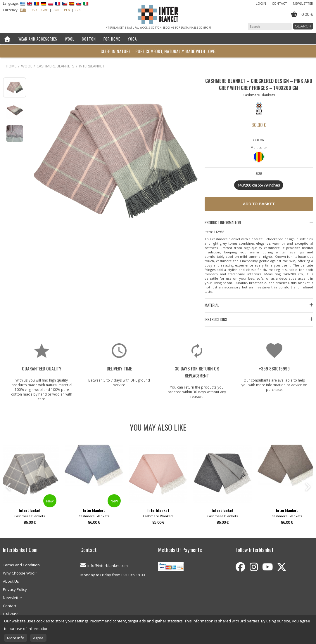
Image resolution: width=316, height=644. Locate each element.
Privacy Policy (15, 589)
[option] (158, 487)
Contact (279, 3)
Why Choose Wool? (20, 573)
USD (34, 10)
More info (16, 638)
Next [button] (307, 487)
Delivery (10, 614)
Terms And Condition (21, 565)
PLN (67, 10)
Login (261, 3)
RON (56, 10)
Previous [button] (9, 487)
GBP (45, 10)
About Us (11, 581)
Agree (38, 638)
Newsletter (303, 3)
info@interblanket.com (108, 565)
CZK (78, 10)
